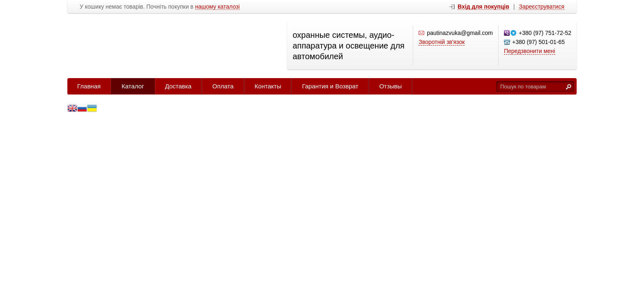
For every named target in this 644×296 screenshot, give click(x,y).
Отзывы (390, 86)
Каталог (133, 86)
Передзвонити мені (530, 51)
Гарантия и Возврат (330, 86)
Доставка (178, 86)
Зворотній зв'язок (442, 42)
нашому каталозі (217, 7)
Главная (89, 86)
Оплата (223, 86)
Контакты (268, 86)
